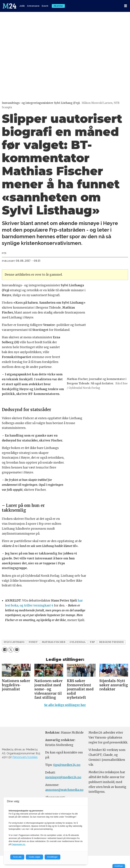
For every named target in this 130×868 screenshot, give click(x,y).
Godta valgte (34, 857)
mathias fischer (54, 642)
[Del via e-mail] (17, 650)
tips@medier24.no (67, 765)
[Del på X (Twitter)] (11, 650)
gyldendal (78, 642)
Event (45, 6)
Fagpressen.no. (19, 844)
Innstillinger (119, 866)
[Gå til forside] (10, 6)
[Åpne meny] (126, 6)
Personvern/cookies (25, 757)
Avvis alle (17, 857)
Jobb (22, 6)
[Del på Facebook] (5, 650)
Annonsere (33, 6)
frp (92, 642)
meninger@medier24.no (63, 777)
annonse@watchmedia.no (64, 790)
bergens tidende (111, 642)
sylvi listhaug (14, 642)
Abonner (58, 6)
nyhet (33, 642)
